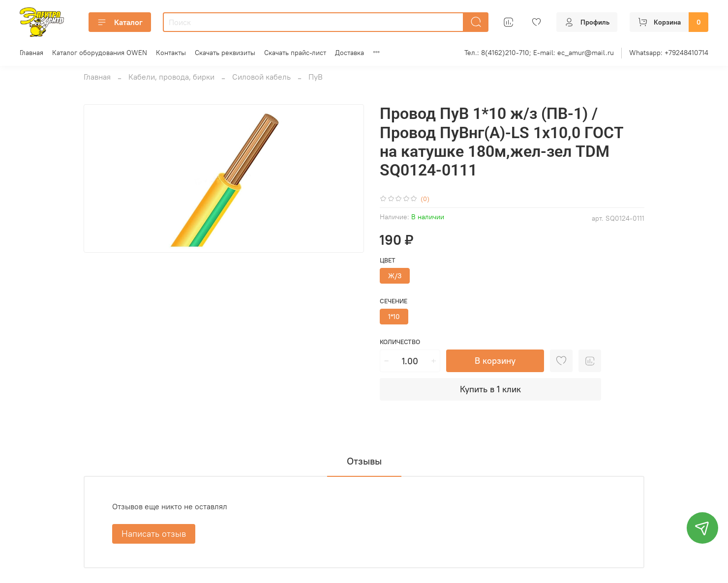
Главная (31, 53)
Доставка (349, 53)
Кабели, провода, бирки (171, 77)
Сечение (394, 301)
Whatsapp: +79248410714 (669, 53)
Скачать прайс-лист (295, 53)
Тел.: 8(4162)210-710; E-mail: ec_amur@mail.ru (539, 53)
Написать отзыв (154, 534)
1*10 (394, 317)
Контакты (171, 53)
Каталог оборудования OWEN (100, 53)
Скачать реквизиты (225, 53)
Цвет (388, 260)
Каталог (120, 22)
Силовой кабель (261, 77)
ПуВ (316, 77)
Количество (400, 342)
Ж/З (395, 276)
